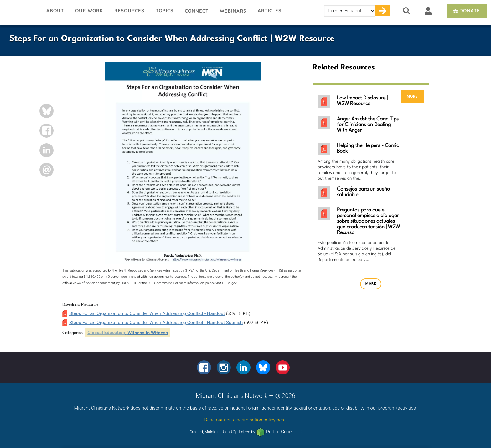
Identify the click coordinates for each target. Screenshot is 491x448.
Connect (197, 11)
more (412, 96)
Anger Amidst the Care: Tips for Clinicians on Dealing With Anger (368, 125)
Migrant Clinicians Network (20, 12)
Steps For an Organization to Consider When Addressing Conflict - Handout (147, 313)
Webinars (233, 11)
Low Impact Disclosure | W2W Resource (362, 101)
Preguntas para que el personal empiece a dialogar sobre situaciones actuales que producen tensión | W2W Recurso (368, 221)
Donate (466, 10)
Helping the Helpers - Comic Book (368, 148)
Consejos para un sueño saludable (363, 192)
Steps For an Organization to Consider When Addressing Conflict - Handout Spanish (156, 323)
